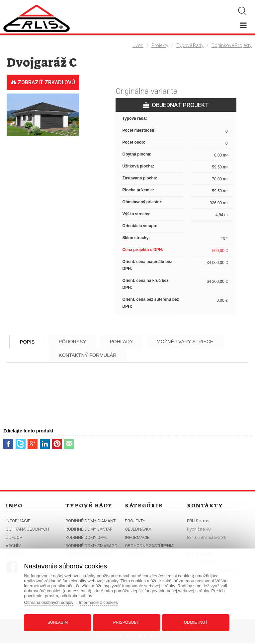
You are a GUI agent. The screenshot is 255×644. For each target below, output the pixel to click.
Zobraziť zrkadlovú (43, 82)
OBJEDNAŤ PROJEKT (176, 105)
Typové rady (190, 45)
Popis (30, 342)
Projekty (160, 45)
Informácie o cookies (101, 602)
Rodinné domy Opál (86, 538)
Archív (13, 546)
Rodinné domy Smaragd (91, 546)
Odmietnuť (195, 622)
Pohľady (131, 342)
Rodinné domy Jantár (89, 530)
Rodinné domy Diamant (90, 521)
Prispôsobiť (127, 622)
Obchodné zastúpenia (149, 546)
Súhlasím (59, 622)
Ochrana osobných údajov (51, 602)
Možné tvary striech (198, 342)
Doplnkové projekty (232, 45)
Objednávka (138, 530)
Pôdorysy (78, 342)
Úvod (138, 45)
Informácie (18, 521)
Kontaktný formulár (94, 356)
